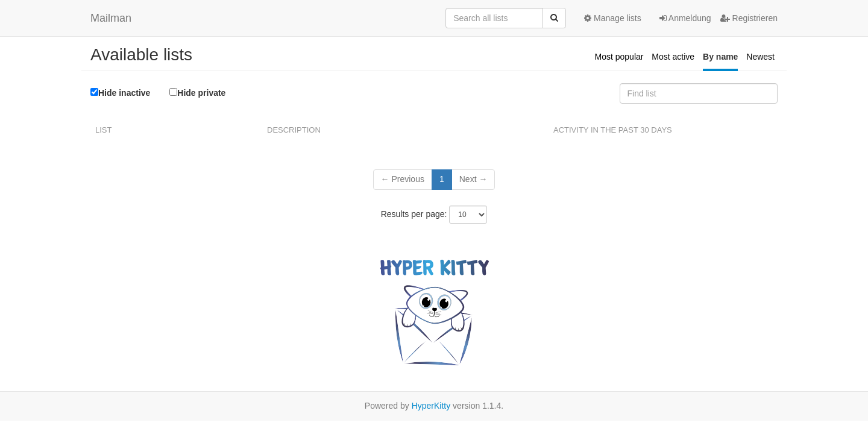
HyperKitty (431, 406)
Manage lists (612, 18)
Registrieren (749, 18)
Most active (673, 57)
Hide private (197, 93)
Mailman (111, 18)
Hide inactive (120, 93)
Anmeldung (685, 18)
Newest (760, 57)
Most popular (619, 57)
